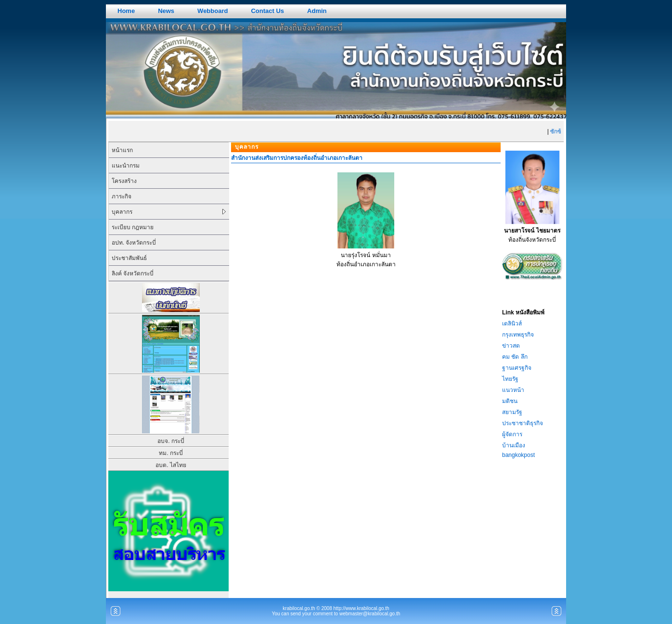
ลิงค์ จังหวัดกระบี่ (133, 273)
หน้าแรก (122, 150)
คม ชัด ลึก (515, 357)
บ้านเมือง (514, 445)
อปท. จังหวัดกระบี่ (134, 243)
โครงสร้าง (124, 181)
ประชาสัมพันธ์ (129, 258)
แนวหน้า (513, 390)
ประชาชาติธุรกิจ (523, 423)
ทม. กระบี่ (171, 453)
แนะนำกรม (126, 166)
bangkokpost (518, 455)
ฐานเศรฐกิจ (517, 368)
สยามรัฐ (512, 412)
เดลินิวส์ (512, 324)
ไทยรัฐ (510, 379)
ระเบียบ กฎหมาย (133, 227)
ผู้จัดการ (512, 434)
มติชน (510, 401)
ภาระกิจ (122, 196)
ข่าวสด (511, 346)
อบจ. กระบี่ (171, 441)
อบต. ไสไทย (171, 465)
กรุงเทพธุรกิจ (518, 335)
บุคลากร (122, 212)
